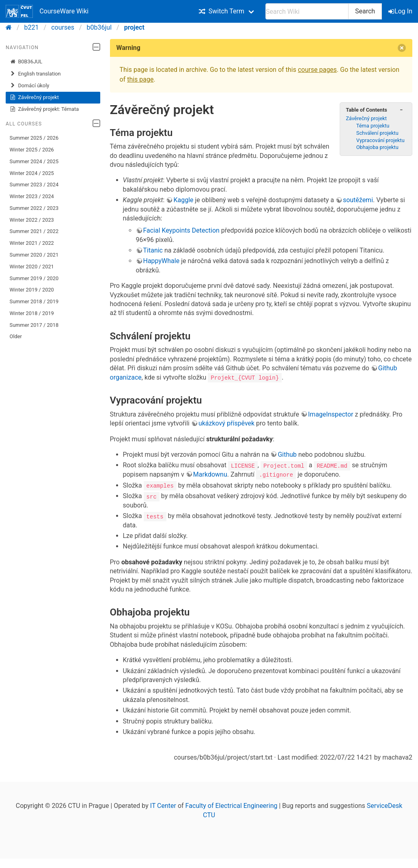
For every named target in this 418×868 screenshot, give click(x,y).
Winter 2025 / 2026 (32, 150)
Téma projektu (373, 126)
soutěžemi (358, 200)
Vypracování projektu (380, 140)
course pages (317, 70)
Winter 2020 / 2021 (32, 267)
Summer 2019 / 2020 (34, 278)
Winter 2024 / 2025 (32, 173)
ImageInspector (331, 414)
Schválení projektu (377, 133)
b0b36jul (99, 27)
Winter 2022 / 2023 (32, 220)
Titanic (153, 250)
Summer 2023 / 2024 (34, 185)
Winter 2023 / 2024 (32, 196)
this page (140, 79)
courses (63, 27)
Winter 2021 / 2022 (32, 243)
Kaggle (183, 200)
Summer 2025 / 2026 (34, 138)
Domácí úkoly (30, 86)
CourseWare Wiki (47, 11)
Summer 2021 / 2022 (34, 231)
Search (365, 11)
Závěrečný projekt (34, 97)
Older (16, 336)
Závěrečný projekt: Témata (44, 109)
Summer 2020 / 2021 (34, 255)
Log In (401, 11)
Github (287, 455)
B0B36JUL (26, 62)
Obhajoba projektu (377, 147)
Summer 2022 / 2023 (34, 208)
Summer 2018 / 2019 (34, 301)
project (134, 27)
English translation (35, 74)
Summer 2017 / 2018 (34, 325)
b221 (32, 27)
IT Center (163, 805)
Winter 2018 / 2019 (32, 313)
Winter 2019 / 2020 (32, 290)
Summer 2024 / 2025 (34, 161)
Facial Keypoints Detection (181, 230)
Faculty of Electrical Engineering (232, 805)
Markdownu (210, 474)
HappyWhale (162, 261)
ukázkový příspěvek (226, 423)
